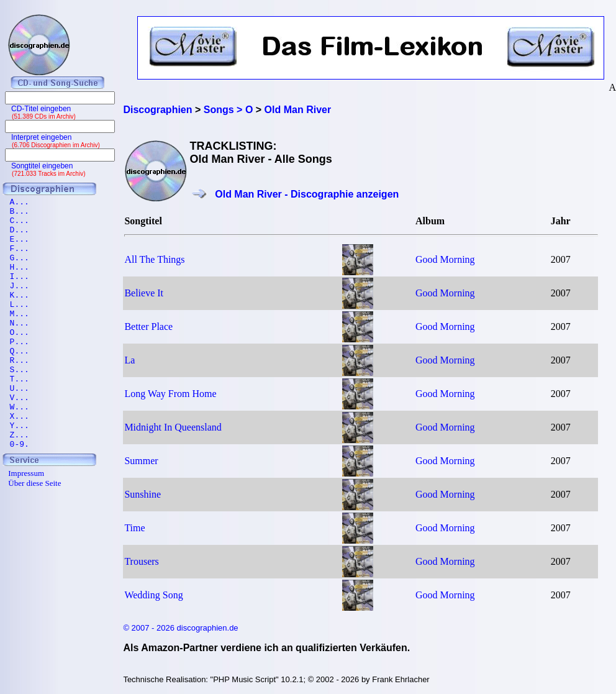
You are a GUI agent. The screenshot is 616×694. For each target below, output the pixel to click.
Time (134, 528)
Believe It (144, 293)
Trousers (141, 561)
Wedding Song (153, 595)
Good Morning (445, 259)
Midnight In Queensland (173, 427)
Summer (141, 461)
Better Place (148, 326)
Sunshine (143, 494)
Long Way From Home (170, 394)
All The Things (154, 259)
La (129, 360)
